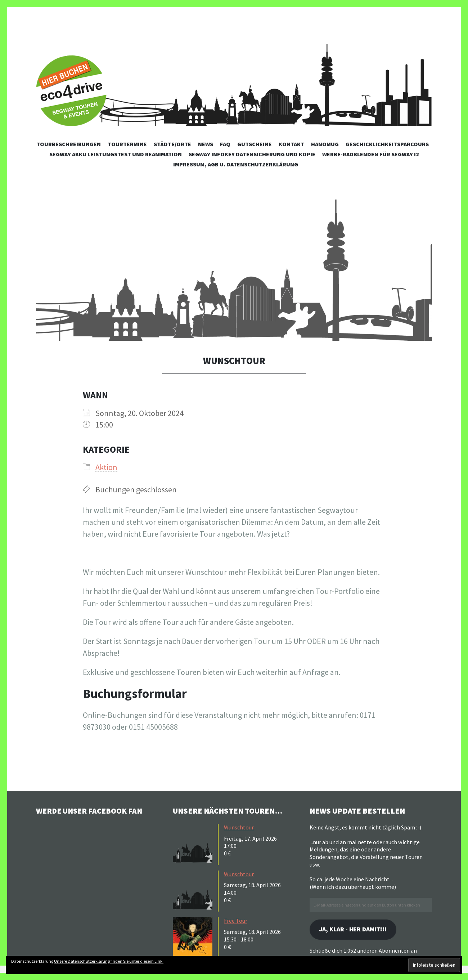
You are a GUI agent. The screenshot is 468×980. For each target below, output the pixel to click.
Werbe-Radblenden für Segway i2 (371, 154)
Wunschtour (239, 827)
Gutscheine (255, 144)
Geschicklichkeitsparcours (387, 144)
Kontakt (291, 144)
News (206, 144)
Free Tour (236, 921)
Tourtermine (127, 144)
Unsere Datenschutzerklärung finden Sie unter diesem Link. (109, 961)
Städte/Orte (172, 144)
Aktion (106, 467)
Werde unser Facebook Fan (90, 811)
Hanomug (325, 144)
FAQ (225, 144)
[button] (234, 270)
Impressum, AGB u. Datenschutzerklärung (236, 164)
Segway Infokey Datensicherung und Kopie (252, 154)
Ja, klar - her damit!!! (354, 929)
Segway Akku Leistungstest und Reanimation (116, 154)
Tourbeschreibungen (69, 144)
